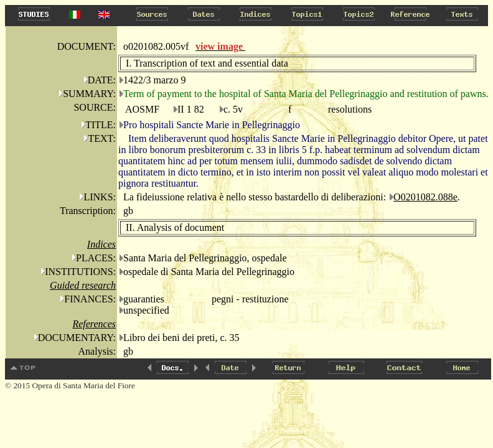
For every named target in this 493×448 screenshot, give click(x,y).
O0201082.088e (425, 197)
